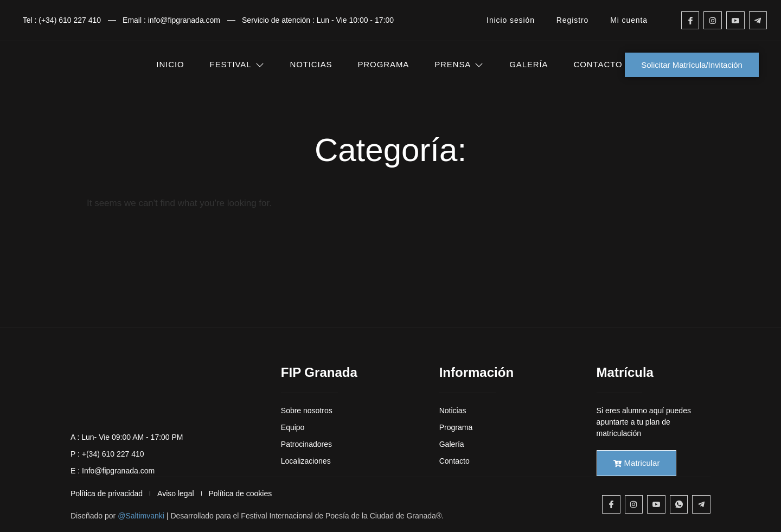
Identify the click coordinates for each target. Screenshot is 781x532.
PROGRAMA (383, 64)
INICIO (170, 64)
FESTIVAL (237, 64)
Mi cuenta (629, 20)
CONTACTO (598, 64)
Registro (572, 20)
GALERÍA (529, 64)
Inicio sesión (511, 20)
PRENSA (459, 64)
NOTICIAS (311, 64)
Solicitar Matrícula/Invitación (692, 65)
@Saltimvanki (141, 516)
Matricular (637, 463)
